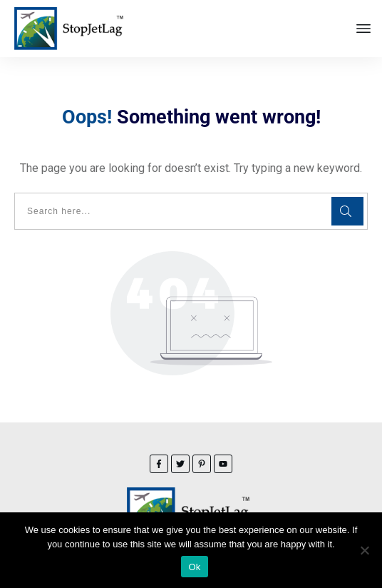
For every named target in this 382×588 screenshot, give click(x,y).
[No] (364, 550)
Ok (194, 567)
